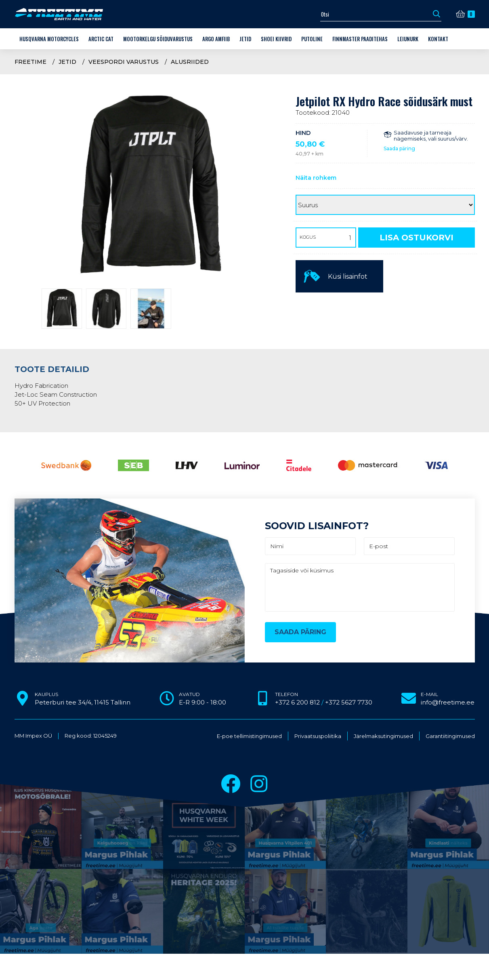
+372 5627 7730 (349, 702)
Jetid (245, 39)
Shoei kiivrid (276, 39)
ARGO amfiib (216, 39)
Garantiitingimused (450, 736)
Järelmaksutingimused (383, 736)
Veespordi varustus (124, 62)
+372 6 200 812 (297, 702)
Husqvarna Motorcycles (49, 39)
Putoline (312, 39)
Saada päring (399, 148)
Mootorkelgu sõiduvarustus (158, 39)
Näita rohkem (316, 178)
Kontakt (438, 39)
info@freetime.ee (448, 702)
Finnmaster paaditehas (360, 39)
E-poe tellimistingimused (249, 736)
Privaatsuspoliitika (318, 736)
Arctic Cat (101, 39)
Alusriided (190, 62)
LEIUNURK (408, 39)
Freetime (30, 62)
